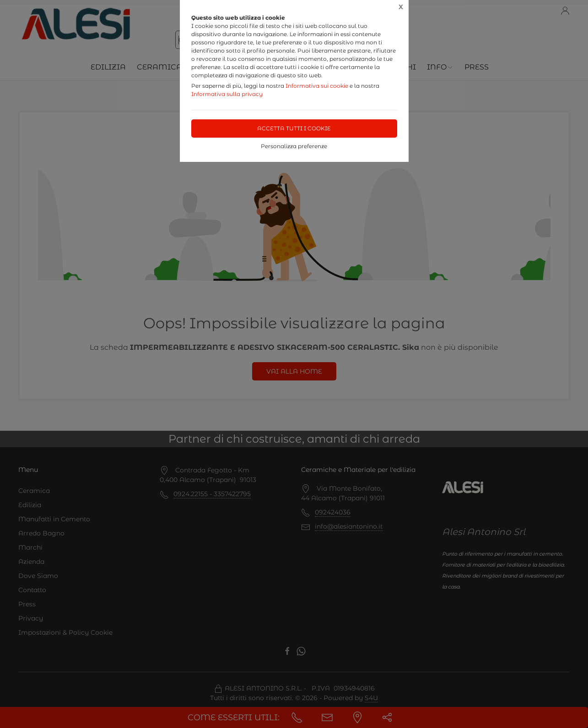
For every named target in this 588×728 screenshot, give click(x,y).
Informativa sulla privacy (227, 94)
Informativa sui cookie (317, 86)
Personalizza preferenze (294, 146)
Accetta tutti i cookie (294, 128)
